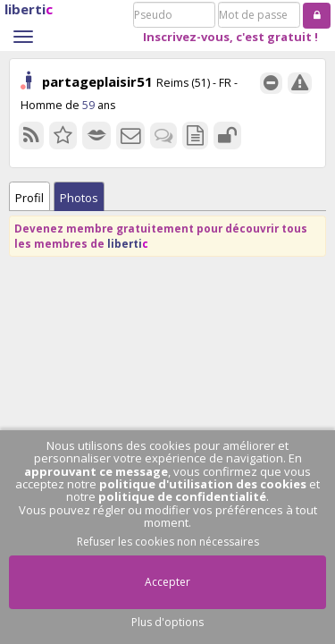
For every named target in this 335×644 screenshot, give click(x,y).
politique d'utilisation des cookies (203, 484)
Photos (79, 198)
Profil (29, 198)
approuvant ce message (96, 471)
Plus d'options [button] (167, 622)
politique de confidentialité (182, 496)
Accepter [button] (167, 582)
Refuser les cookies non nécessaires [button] (168, 542)
